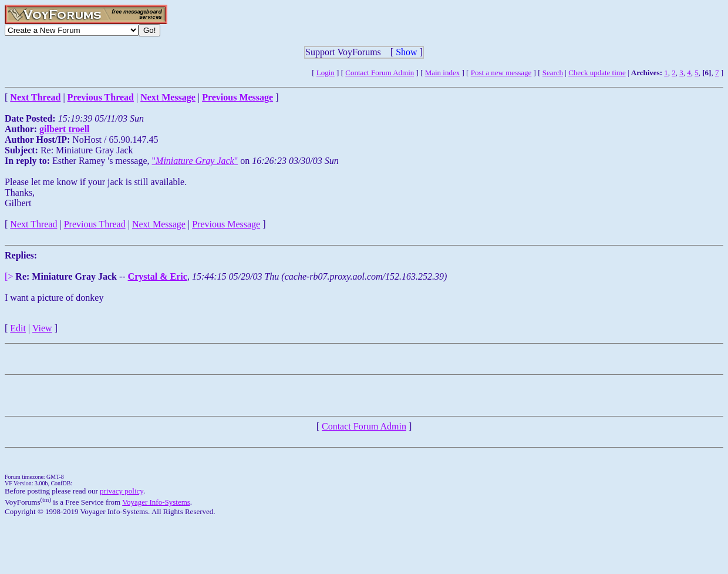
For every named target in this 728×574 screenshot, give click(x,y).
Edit (18, 328)
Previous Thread (95, 224)
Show (406, 52)
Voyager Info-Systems (156, 502)
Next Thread (33, 224)
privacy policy (122, 491)
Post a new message (501, 73)
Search (553, 73)
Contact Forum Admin (380, 73)
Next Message (159, 224)
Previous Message (226, 224)
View (42, 328)
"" (195, 161)
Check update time (597, 73)
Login (326, 73)
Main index (443, 73)
